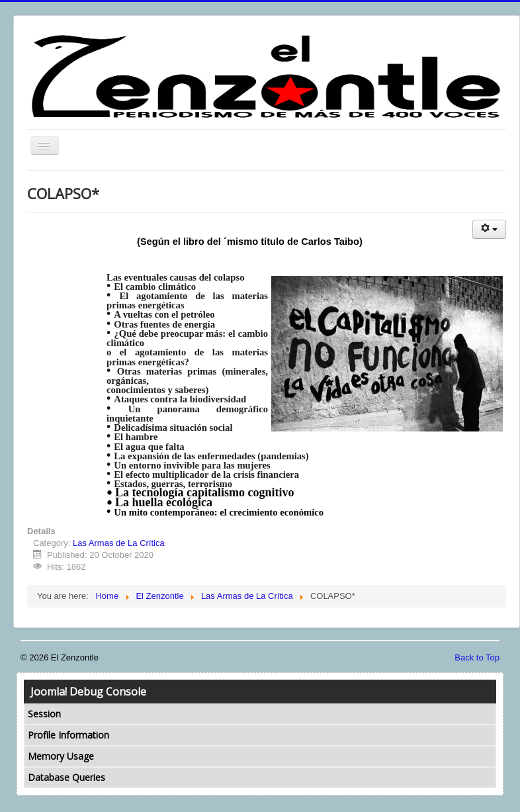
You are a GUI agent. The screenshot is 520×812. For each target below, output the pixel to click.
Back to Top (477, 657)
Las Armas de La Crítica (119, 543)
